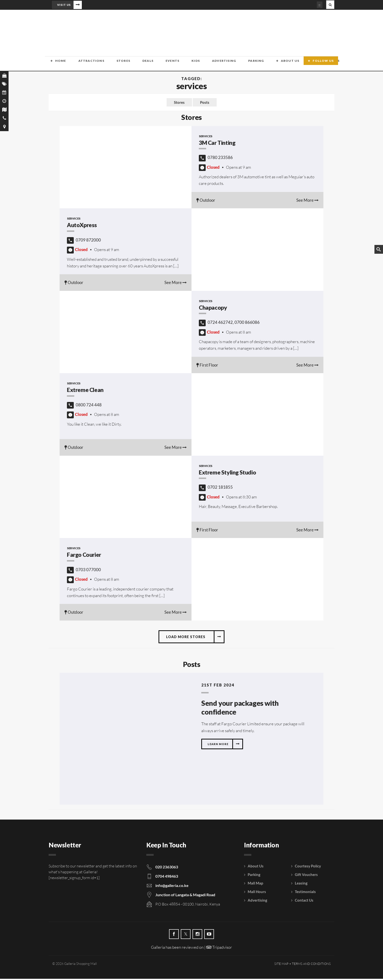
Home (55, 64)
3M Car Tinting (218, 144)
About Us (242, 64)
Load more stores (186, 638)
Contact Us (274, 64)
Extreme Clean (86, 391)
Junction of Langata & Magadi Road (185, 896)
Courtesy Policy (308, 867)
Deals (126, 64)
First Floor (207, 366)
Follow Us (325, 64)
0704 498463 (167, 878)
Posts (205, 103)
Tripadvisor (219, 949)
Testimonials (305, 893)
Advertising (186, 64)
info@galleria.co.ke (172, 887)
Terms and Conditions (311, 965)
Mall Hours (257, 893)
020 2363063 (167, 868)
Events (145, 64)
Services (206, 137)
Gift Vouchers (306, 876)
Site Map (281, 965)
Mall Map (255, 885)
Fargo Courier (85, 556)
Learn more (218, 746)
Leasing (301, 885)
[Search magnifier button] (379, 249)
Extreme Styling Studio (229, 473)
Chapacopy (213, 309)
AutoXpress (82, 226)
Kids (163, 64)
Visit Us (64, 5)
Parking (213, 64)
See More (307, 201)
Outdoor (206, 201)
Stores (107, 64)
